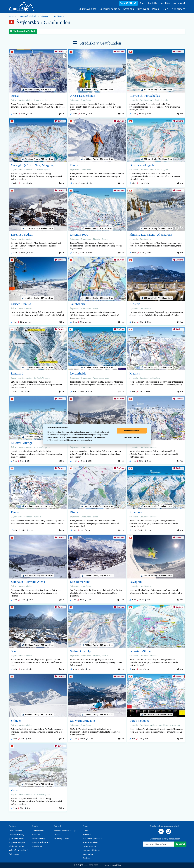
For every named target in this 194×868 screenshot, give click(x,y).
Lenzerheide (78, 373)
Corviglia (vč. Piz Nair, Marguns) (33, 165)
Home (11, 16)
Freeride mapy (39, 839)
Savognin (136, 582)
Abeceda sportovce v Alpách (66, 831)
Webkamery (178, 9)
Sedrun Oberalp (80, 651)
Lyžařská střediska (16, 839)
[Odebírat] (180, 844)
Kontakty (87, 835)
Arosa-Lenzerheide (42, 100)
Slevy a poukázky (90, 843)
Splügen (16, 721)
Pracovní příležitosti (91, 850)
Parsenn (16, 512)
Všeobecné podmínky (92, 839)
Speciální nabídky (110, 9)
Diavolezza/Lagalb (142, 165)
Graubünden (58, 16)
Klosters (135, 304)
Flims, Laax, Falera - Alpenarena (151, 235)
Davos (74, 165)
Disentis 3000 (79, 235)
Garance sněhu (89, 846)
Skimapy (36, 835)
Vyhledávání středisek (27, 16)
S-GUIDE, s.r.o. (82, 865)
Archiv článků (38, 831)
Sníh (166, 10)
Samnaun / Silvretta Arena (28, 582)
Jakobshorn (78, 304)
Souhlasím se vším (132, 431)
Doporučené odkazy (41, 843)
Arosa (15, 96)
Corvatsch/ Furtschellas (145, 96)
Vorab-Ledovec (139, 721)
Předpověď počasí (16, 846)
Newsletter (37, 846)
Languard (17, 373)
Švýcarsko (45, 16)
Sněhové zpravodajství (18, 850)
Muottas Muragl (21, 443)
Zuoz (14, 790)
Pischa (74, 512)
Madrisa (135, 373)
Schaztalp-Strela (140, 651)
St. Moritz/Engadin (160, 100)
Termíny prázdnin (61, 839)
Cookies (86, 858)
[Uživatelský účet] (166, 3)
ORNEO (118, 865)
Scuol (15, 651)
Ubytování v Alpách (17, 843)
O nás (85, 831)
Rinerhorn (136, 512)
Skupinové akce (88, 9)
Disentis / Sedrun (22, 235)
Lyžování (57, 835)
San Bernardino (80, 582)
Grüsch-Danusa (21, 304)
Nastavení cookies (132, 437)
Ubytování (144, 10)
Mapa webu (88, 854)
